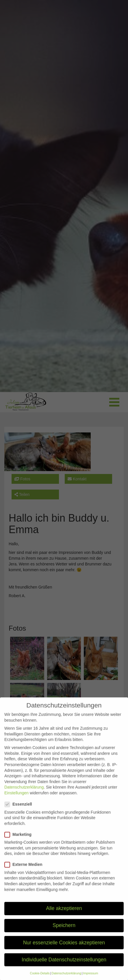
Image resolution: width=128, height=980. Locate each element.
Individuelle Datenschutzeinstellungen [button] (64, 967)
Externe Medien (25, 873)
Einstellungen (16, 801)
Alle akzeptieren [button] (64, 916)
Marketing (20, 842)
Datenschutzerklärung (24, 795)
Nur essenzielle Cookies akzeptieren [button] (64, 950)
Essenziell (20, 812)
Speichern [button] (64, 933)
